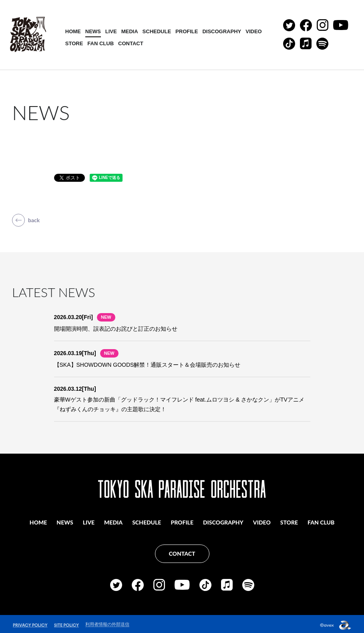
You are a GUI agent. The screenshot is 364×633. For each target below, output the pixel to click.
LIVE (112, 32)
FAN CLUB (102, 44)
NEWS (94, 32)
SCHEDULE (158, 32)
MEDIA (131, 32)
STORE (75, 44)
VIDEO (254, 32)
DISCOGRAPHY (223, 32)
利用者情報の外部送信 (107, 622)
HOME (74, 32)
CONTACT (132, 44)
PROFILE (187, 32)
